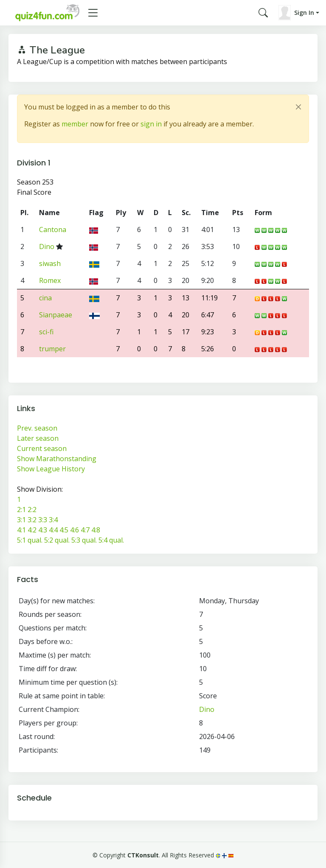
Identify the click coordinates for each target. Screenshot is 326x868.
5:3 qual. (84, 540)
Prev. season (37, 428)
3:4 (53, 520)
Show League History (51, 469)
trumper (52, 349)
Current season (42, 448)
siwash (50, 263)
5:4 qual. (111, 540)
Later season (38, 438)
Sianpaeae (56, 315)
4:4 (53, 530)
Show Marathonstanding (57, 459)
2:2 (32, 510)
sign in (151, 124)
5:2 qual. (57, 540)
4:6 (74, 530)
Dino (47, 246)
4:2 (32, 530)
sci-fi (46, 332)
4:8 (96, 530)
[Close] (298, 107)
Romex (50, 280)
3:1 (21, 520)
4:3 (43, 530)
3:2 (32, 520)
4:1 (21, 530)
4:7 (85, 530)
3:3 (43, 520)
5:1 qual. (30, 540)
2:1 (21, 510)
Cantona (53, 230)
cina (45, 298)
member (75, 124)
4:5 (64, 530)
